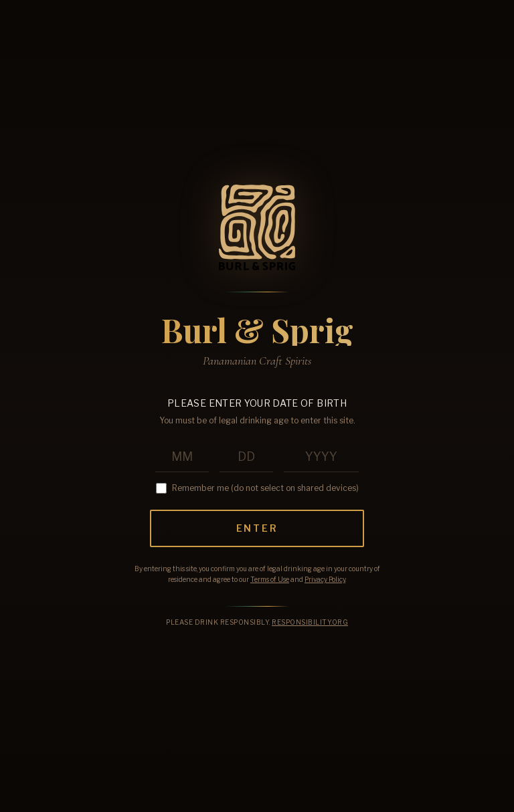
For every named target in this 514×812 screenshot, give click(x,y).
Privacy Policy (325, 579)
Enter (257, 528)
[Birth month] (182, 457)
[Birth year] (321, 457)
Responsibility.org (310, 622)
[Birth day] (246, 457)
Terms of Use (270, 579)
